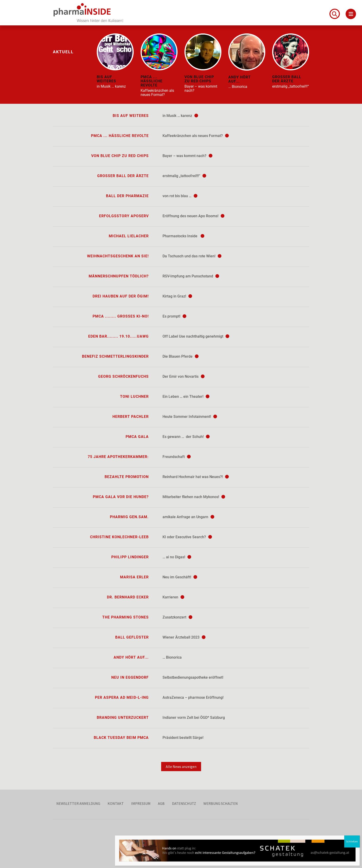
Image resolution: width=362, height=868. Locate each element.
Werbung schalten (221, 803)
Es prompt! (174, 316)
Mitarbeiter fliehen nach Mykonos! (194, 497)
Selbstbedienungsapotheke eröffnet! (193, 677)
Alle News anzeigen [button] (181, 767)
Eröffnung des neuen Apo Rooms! (193, 216)
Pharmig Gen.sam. (129, 517)
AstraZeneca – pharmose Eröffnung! (193, 697)
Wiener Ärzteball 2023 (184, 637)
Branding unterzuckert (123, 718)
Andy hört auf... (131, 657)
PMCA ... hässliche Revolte (120, 136)
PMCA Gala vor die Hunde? (121, 497)
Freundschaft (177, 457)
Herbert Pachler (131, 417)
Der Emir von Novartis (184, 376)
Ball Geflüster (132, 637)
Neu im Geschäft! (180, 577)
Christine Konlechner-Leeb (119, 537)
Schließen (352, 841)
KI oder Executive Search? (187, 537)
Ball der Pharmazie (127, 196)
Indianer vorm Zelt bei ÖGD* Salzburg (194, 718)
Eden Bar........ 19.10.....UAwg (118, 336)
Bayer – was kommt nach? (187, 156)
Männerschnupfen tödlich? (119, 276)
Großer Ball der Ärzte (123, 176)
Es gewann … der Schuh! (186, 437)
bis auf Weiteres (131, 116)
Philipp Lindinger (130, 557)
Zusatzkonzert (177, 617)
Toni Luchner (134, 397)
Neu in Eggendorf (130, 677)
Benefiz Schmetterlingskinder (115, 356)
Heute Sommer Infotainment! (190, 417)
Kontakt (116, 803)
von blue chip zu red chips (120, 156)
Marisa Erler (134, 577)
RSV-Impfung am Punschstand (191, 276)
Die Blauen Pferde (181, 356)
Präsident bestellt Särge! (183, 738)
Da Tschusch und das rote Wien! (192, 256)
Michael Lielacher (129, 236)
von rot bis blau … (180, 196)
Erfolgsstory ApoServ (124, 216)
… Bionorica (172, 657)
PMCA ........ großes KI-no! (121, 316)
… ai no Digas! (177, 557)
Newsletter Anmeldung (78, 803)
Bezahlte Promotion (127, 477)
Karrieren (173, 597)
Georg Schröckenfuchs (123, 376)
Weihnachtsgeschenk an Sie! (118, 256)
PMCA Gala (137, 437)
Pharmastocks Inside (183, 236)
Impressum (141, 803)
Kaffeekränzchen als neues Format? (196, 136)
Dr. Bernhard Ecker (128, 597)
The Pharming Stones (125, 617)
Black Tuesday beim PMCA (121, 738)
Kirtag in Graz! (177, 296)
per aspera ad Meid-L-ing (122, 697)
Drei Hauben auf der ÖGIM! (121, 296)
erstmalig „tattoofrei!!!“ (184, 176)
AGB (161, 803)
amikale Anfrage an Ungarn (188, 517)
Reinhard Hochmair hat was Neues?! (196, 477)
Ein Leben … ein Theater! (186, 397)
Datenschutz (184, 803)
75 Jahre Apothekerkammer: (118, 457)
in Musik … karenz (180, 116)
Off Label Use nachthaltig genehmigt (196, 336)
